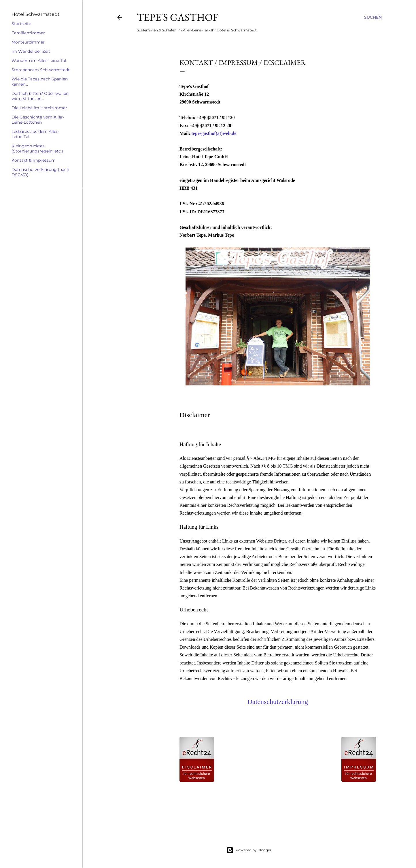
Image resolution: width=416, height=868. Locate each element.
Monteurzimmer (28, 42)
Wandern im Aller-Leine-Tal (39, 61)
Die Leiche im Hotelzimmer (39, 108)
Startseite (21, 24)
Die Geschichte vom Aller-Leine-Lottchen (38, 120)
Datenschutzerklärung (278, 702)
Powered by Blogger (249, 850)
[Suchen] (373, 17)
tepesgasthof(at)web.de (214, 133)
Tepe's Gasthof (177, 17)
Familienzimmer (28, 33)
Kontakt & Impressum (34, 160)
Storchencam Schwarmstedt (41, 70)
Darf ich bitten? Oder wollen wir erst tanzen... (40, 96)
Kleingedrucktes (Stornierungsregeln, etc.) (37, 148)
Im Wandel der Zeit (31, 51)
